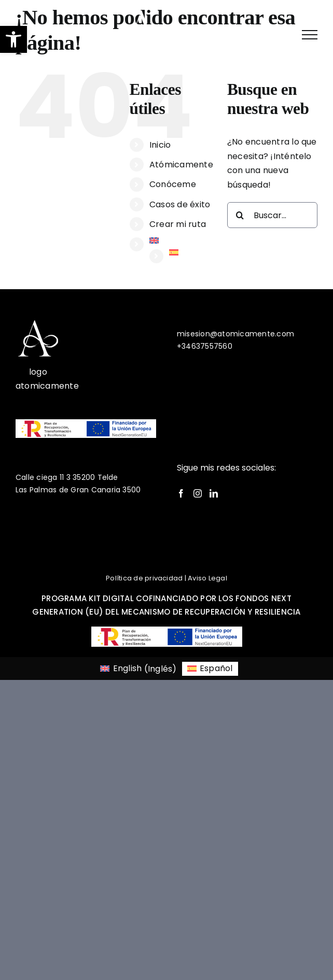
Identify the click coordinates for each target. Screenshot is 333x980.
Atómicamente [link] (181, 165)
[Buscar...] (272, 215)
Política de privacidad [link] (144, 578)
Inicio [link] (160, 145)
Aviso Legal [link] (207, 578)
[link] (36, 34)
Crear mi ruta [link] (178, 224)
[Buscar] (240, 215)
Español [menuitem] (216, 668)
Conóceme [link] (173, 184)
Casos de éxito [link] (180, 204)
